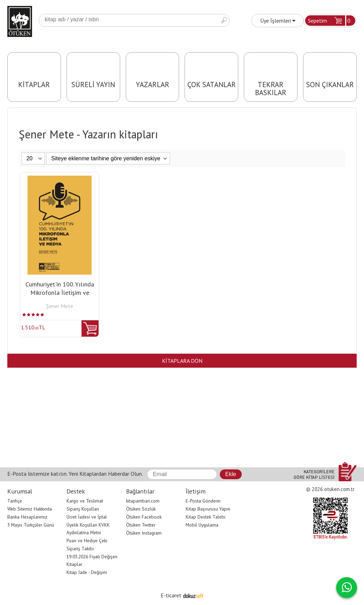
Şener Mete (60, 306)
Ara (224, 20)
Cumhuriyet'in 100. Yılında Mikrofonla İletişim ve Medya (60, 293)
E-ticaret (171, 595)
